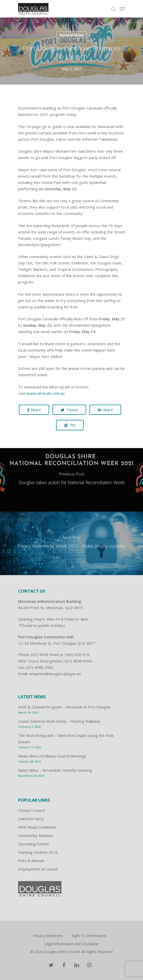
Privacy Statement (48, 936)
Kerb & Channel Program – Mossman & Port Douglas (64, 707)
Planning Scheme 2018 (38, 852)
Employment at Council (38, 869)
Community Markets (36, 835)
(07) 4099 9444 (45, 655)
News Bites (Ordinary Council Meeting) (52, 756)
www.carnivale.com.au (45, 393)
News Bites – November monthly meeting (55, 770)
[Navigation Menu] (122, 9)
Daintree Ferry (31, 819)
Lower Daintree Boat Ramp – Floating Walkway (59, 721)
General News (71, 35)
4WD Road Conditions (37, 827)
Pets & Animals (31, 861)
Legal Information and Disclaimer (72, 944)
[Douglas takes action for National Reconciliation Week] (71, 480)
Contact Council (31, 810)
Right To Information (89, 936)
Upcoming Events (34, 844)
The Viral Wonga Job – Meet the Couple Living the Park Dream (66, 739)
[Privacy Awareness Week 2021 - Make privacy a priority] (71, 543)
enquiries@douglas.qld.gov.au (55, 674)
